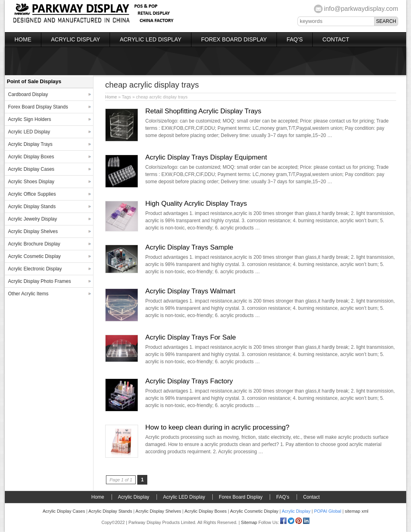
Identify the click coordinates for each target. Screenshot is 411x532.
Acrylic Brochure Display (34, 244)
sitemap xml (357, 511)
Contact (336, 39)
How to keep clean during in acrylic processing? (217, 427)
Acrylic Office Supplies (32, 194)
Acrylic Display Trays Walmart (190, 291)
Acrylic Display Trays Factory (189, 381)
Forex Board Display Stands (38, 107)
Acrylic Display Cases (31, 169)
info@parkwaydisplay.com (361, 9)
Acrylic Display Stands (32, 207)
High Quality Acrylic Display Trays (196, 204)
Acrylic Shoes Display (31, 182)
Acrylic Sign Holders (30, 119)
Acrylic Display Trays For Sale (191, 337)
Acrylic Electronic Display (35, 269)
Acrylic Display (75, 39)
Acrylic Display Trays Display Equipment (206, 157)
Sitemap (249, 522)
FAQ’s (295, 39)
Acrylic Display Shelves (33, 231)
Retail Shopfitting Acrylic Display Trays (203, 111)
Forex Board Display (234, 39)
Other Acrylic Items (28, 294)
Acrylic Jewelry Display (33, 219)
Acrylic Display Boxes (31, 157)
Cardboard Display (28, 94)
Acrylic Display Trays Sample (189, 247)
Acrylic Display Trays (30, 144)
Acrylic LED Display (151, 39)
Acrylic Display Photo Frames (40, 281)
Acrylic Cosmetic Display (34, 256)
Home (23, 39)
